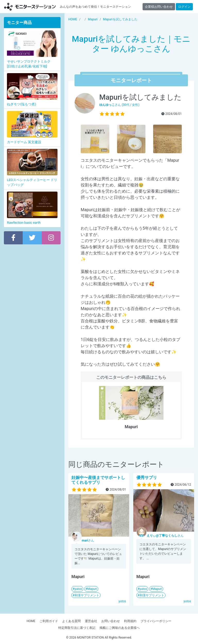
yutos (78, 589)
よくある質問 (71, 621)
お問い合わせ (111, 621)
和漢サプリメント (87, 595)
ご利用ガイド (49, 621)
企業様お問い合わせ (159, 7)
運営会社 (91, 621)
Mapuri (92, 589)
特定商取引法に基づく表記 (77, 628)
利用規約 (130, 621)
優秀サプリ (147, 478)
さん (88, 540)
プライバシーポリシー (156, 621)
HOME (31, 621)
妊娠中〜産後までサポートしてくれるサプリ (98, 480)
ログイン (184, 7)
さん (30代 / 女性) (119, 105)
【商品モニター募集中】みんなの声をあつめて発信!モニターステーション (30, 7)
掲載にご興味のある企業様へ (120, 628)
